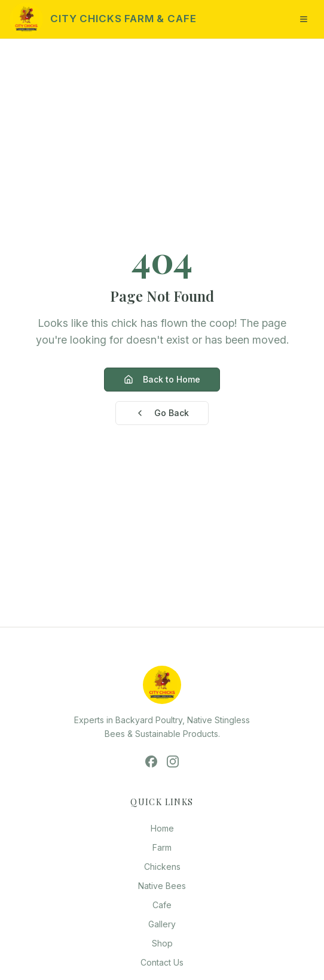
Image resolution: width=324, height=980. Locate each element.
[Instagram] (173, 761)
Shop (162, 943)
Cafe (162, 905)
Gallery (162, 924)
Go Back (162, 413)
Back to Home (162, 379)
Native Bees (162, 886)
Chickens (162, 867)
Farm (162, 847)
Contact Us (162, 962)
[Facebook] (151, 761)
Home (162, 828)
